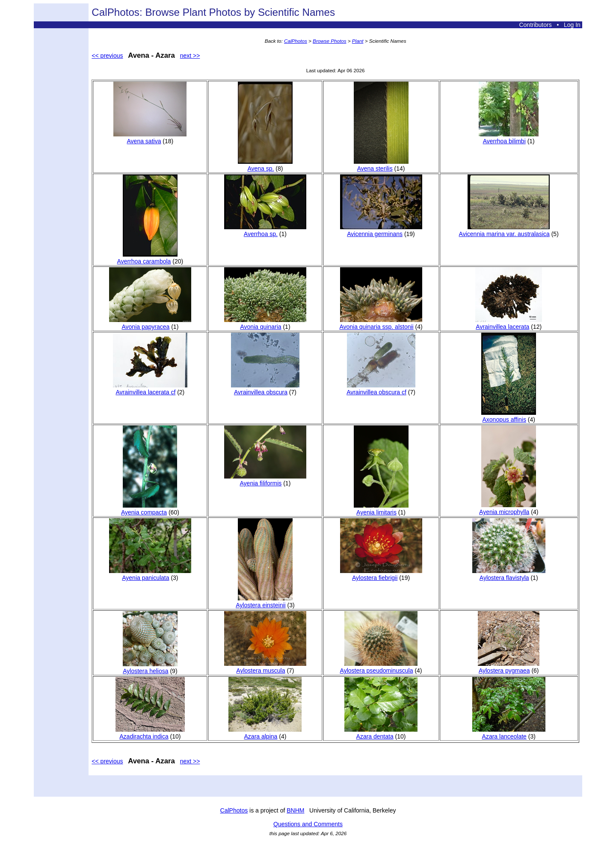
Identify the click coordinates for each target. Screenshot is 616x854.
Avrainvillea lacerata (509, 323)
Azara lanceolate (509, 733)
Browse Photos (329, 41)
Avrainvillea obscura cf (381, 389)
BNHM (295, 810)
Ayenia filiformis (265, 480)
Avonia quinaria (265, 323)
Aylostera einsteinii (264, 602)
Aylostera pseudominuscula (379, 667)
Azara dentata (381, 733)
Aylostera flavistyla (509, 574)
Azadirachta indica (150, 733)
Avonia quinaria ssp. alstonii (381, 323)
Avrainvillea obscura (265, 389)
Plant (358, 41)
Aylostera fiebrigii (381, 574)
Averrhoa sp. (265, 230)
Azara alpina (265, 733)
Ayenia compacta (149, 509)
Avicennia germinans (381, 230)
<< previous (107, 56)
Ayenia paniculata (150, 574)
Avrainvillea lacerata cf (150, 389)
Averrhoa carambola (147, 258)
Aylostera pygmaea (509, 667)
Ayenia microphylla (508, 508)
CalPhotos (296, 41)
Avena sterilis (381, 165)
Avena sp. (265, 165)
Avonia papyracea (150, 323)
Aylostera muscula (265, 667)
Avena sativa (150, 138)
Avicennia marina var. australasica (505, 230)
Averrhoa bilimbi (509, 138)
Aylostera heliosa (150, 668)
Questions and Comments (308, 824)
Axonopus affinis (509, 416)
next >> (190, 56)
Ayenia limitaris (381, 509)
